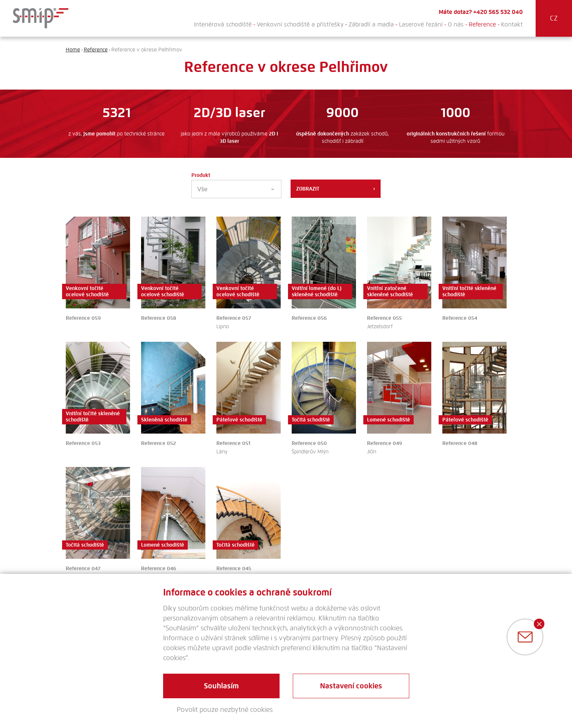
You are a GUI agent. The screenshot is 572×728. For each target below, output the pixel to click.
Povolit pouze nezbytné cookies (225, 710)
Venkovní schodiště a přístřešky (300, 24)
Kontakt (512, 24)
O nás (456, 24)
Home (73, 50)
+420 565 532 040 (498, 12)
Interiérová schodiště (223, 24)
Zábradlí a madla (371, 24)
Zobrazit (336, 189)
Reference (482, 24)
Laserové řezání (421, 24)
